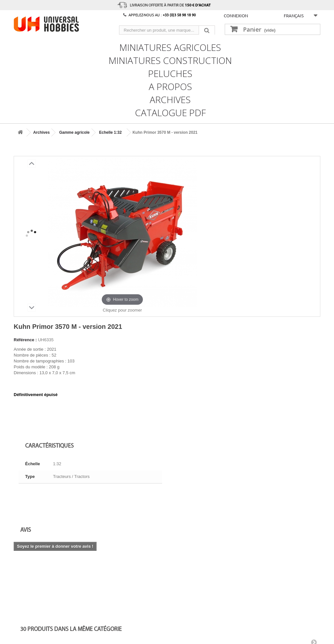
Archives (170, 99)
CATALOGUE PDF (170, 112)
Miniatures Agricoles (170, 47)
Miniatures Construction (170, 60)
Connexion (236, 15)
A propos (170, 86)
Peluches (170, 73)
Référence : (25, 340)
